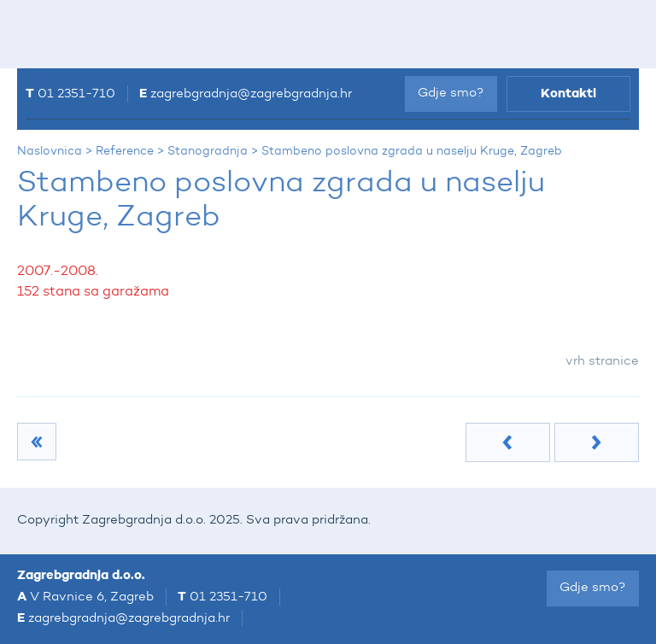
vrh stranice (602, 362)
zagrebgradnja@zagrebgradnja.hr (251, 94)
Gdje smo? (451, 94)
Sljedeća (597, 442)
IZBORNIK (48, 34)
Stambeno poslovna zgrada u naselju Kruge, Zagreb (412, 151)
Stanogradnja (208, 151)
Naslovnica (50, 151)
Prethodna (508, 442)
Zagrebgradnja (257, 32)
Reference (125, 151)
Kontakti (568, 94)
